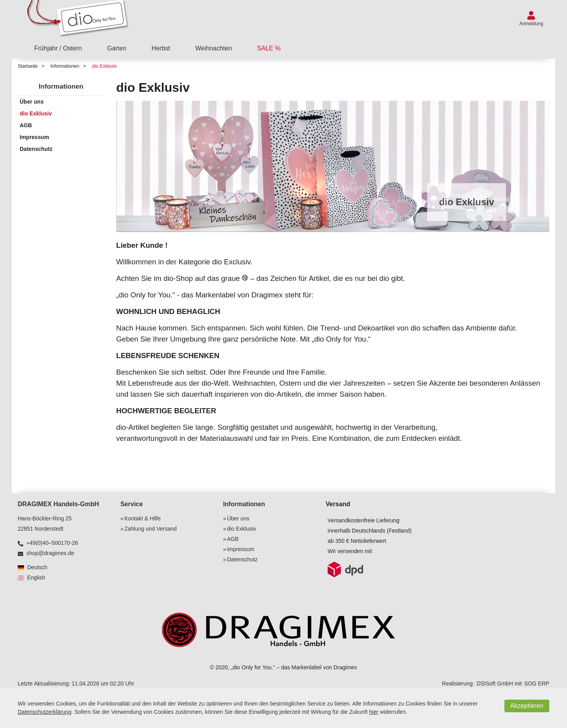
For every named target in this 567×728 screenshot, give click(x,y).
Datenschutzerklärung (44, 712)
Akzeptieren (527, 706)
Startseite (28, 66)
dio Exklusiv (105, 66)
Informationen (65, 66)
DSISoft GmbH (495, 683)
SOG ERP (537, 683)
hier (374, 712)
